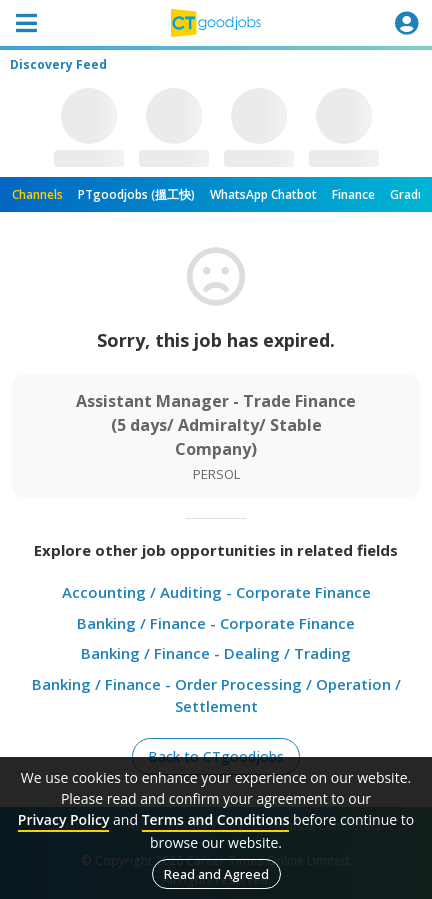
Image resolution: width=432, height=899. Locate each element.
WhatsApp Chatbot (263, 194)
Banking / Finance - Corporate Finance (216, 623)
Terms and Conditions (216, 819)
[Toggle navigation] (26, 23)
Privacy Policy (64, 819)
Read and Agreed (216, 874)
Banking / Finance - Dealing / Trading (216, 653)
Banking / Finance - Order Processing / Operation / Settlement (216, 695)
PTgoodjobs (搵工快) (136, 194)
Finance (353, 194)
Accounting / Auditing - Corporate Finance (216, 592)
